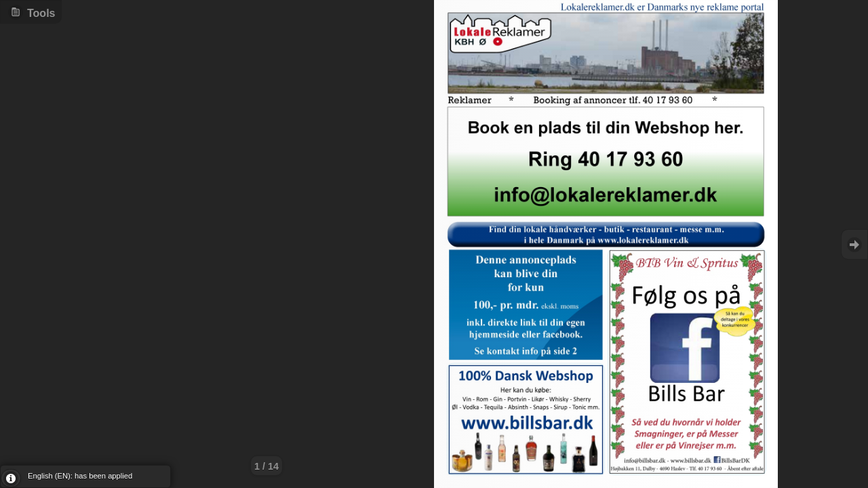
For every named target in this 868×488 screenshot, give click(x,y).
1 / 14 (267, 466)
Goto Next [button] (854, 244)
